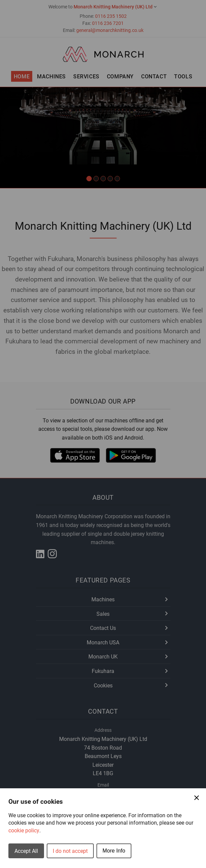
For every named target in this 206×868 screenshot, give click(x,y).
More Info (114, 851)
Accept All (26, 851)
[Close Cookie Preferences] (197, 798)
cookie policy (24, 830)
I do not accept (70, 851)
